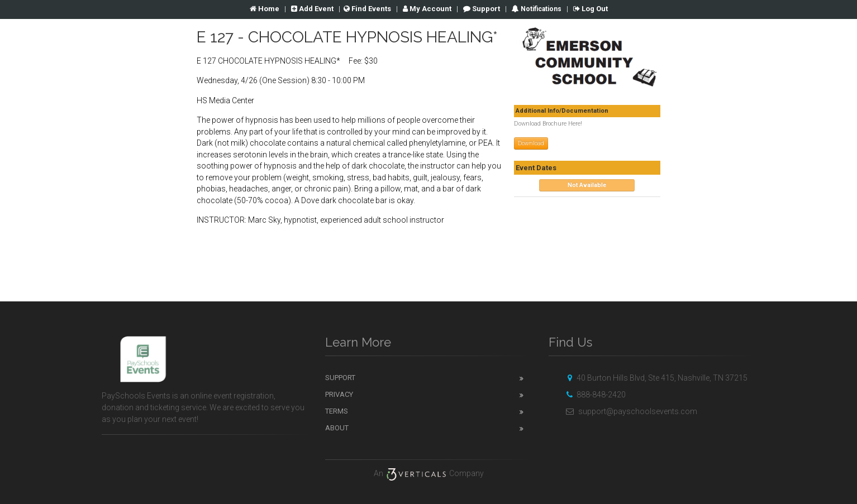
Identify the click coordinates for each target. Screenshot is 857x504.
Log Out (591, 9)
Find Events (367, 9)
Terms (337, 411)
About (337, 428)
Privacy (339, 394)
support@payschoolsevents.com (630, 411)
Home (265, 9)
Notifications (540, 9)
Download (531, 143)
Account (427, 9)
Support (482, 9)
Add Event (312, 9)
